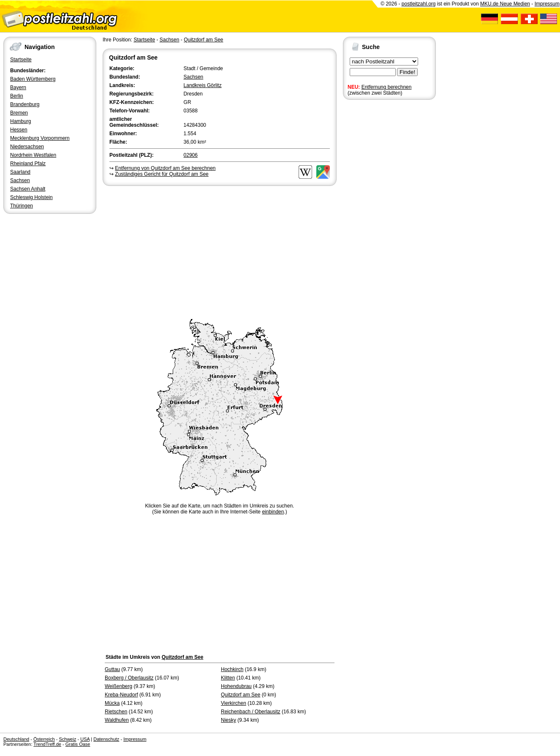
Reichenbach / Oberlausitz (251, 712)
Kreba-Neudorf (121, 695)
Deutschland (16, 739)
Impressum (547, 4)
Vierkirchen (234, 703)
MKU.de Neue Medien (505, 4)
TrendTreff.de (47, 744)
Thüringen (22, 206)
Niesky (228, 720)
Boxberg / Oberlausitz (129, 678)
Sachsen (20, 180)
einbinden (273, 512)
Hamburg (20, 121)
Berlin (17, 96)
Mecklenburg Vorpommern (40, 138)
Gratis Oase (78, 744)
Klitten (228, 678)
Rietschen (116, 712)
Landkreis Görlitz (203, 85)
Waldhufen (117, 720)
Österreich (44, 739)
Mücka (112, 703)
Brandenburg (25, 104)
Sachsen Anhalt (28, 189)
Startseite (21, 60)
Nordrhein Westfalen (33, 155)
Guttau (112, 669)
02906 (191, 155)
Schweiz (67, 739)
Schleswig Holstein (31, 197)
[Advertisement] (220, 251)
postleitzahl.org (419, 4)
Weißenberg (118, 686)
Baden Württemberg (33, 79)
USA (85, 739)
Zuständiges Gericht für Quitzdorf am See (162, 174)
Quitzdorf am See (203, 40)
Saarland (20, 172)
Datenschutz (106, 739)
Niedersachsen (27, 147)
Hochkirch (232, 669)
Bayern (18, 87)
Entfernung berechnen (387, 87)
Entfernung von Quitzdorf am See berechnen (165, 168)
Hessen (19, 130)
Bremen (19, 113)
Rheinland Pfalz (28, 164)
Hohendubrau (236, 686)
